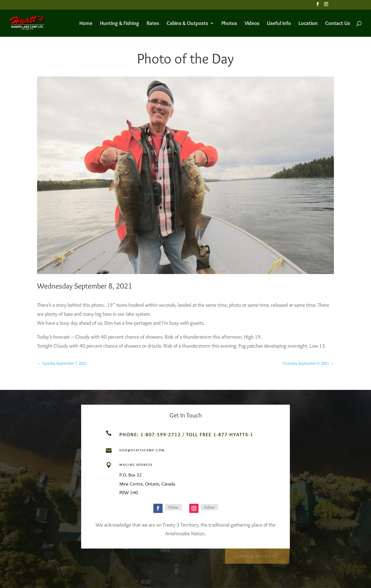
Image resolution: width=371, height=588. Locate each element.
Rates (153, 24)
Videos (252, 24)
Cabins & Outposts (187, 24)
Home (86, 24)
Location (308, 24)
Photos (229, 24)
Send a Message (257, 555)
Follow (173, 507)
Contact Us (338, 24)
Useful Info (279, 24)
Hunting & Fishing (120, 24)
